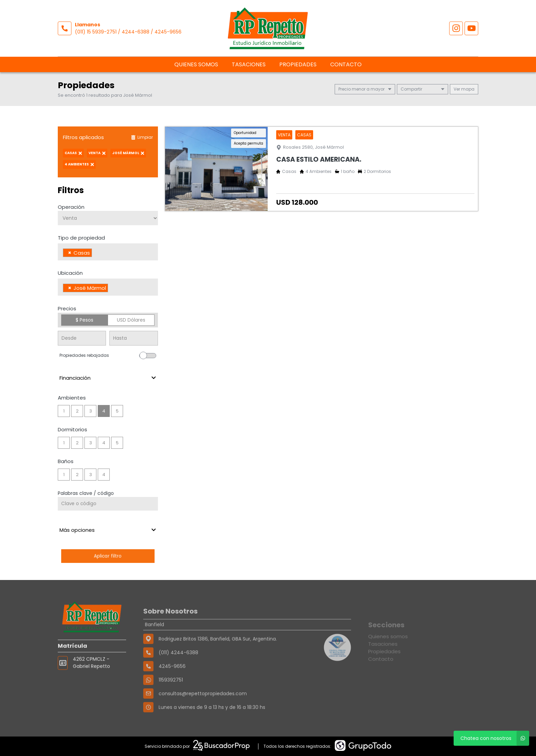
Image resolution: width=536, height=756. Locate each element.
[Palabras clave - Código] (108, 504)
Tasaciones (249, 64)
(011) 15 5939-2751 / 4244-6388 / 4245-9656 (128, 32)
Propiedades (298, 64)
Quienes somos (196, 64)
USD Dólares (131, 320)
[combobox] (108, 252)
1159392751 (171, 702)
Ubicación (70, 273)
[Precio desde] (82, 338)
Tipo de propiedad (81, 238)
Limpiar (142, 137)
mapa (464, 89)
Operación (71, 207)
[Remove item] (70, 253)
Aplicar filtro (108, 556)
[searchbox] (96, 254)
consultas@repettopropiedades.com (203, 715)
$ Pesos (84, 320)
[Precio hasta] (133, 338)
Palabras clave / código (86, 493)
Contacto (346, 64)
